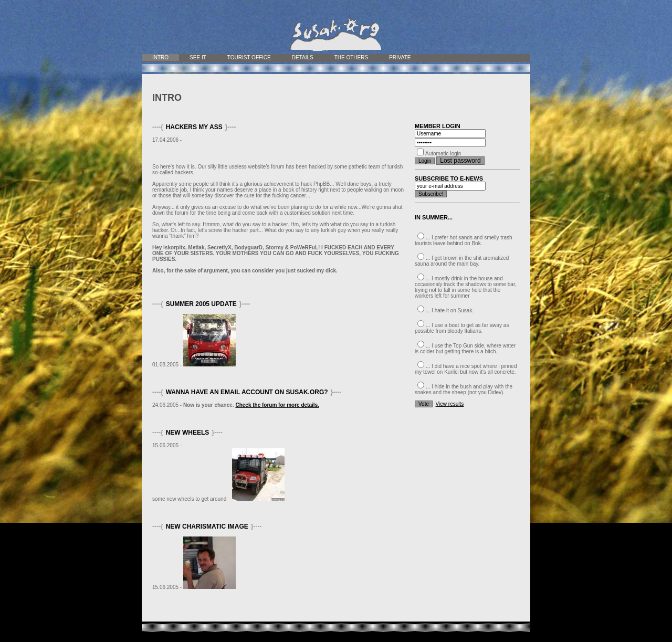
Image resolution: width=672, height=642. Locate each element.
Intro (160, 57)
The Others (351, 57)
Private (400, 57)
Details (303, 57)
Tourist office (249, 57)
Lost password (460, 161)
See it (198, 57)
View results (450, 404)
